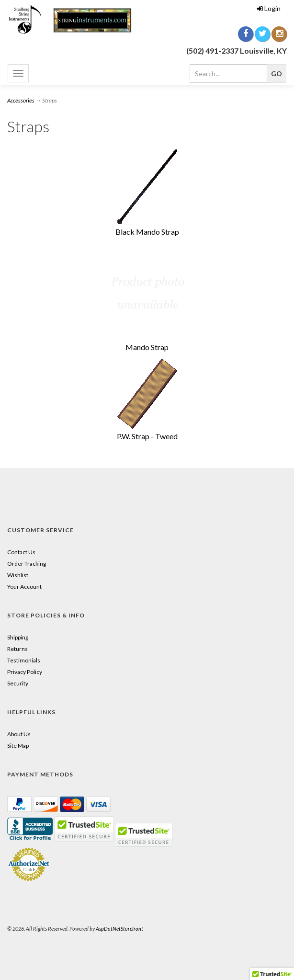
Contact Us (21, 552)
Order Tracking (27, 564)
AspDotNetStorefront (119, 929)
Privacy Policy (25, 672)
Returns (17, 649)
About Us (19, 734)
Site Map (18, 746)
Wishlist (18, 575)
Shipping (18, 637)
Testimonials (24, 660)
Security (18, 683)
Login (269, 8)
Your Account (24, 587)
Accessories (21, 100)
